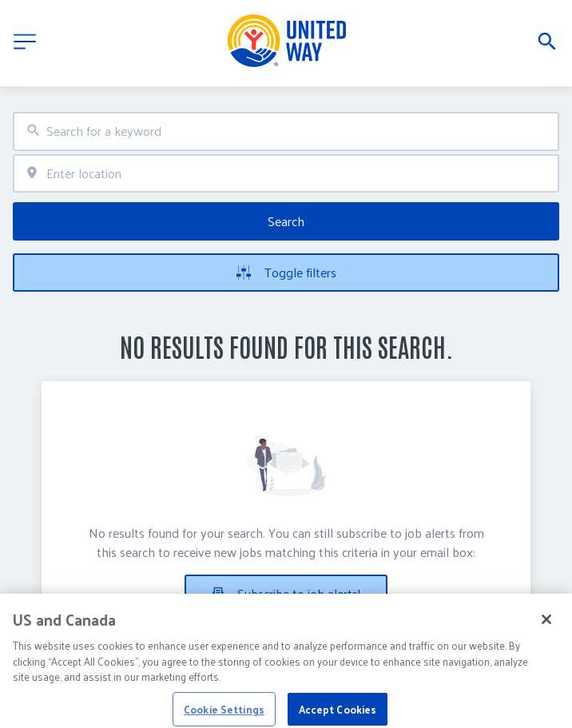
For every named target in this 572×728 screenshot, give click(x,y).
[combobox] (286, 131)
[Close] (546, 627)
